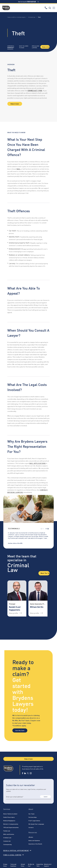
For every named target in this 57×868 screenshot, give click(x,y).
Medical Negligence (9, 821)
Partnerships (33, 817)
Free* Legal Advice (34, 821)
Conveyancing (7, 844)
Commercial (7, 841)
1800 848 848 (31, 2)
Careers (31, 827)
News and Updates (34, 840)
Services (7, 809)
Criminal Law (32, 17)
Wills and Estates (9, 834)
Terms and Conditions (13, 865)
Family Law (7, 831)
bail (19, 169)
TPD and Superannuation (11, 827)
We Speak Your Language (36, 824)
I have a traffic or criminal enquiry (16, 17)
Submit (46, 797)
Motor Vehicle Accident (10, 814)
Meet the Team (45, 573)
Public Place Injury (9, 817)
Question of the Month (35, 844)
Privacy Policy (5, 865)
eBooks (31, 837)
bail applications (38, 463)
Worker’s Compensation (11, 824)
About (31, 809)
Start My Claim (20, 730)
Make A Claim (46, 47)
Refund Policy (23, 865)
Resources (33, 832)
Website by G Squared (48, 865)
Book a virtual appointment (17, 850)
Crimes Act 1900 (35, 91)
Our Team (31, 814)
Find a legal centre (13, 855)
